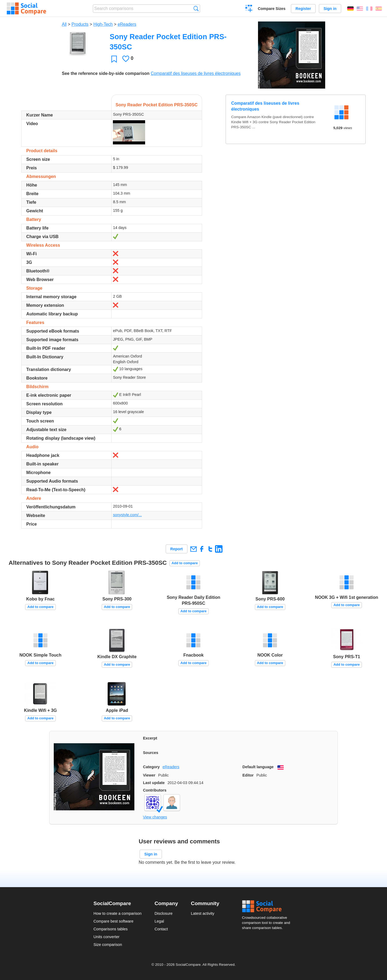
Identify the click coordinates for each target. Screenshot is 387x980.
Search (196, 8)
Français (369, 9)
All (64, 24)
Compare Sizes (272, 9)
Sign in (330, 9)
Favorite (114, 59)
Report (177, 549)
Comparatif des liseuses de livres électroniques (196, 73)
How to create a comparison (118, 913)
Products (80, 24)
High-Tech (103, 24)
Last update (154, 783)
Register (303, 9)
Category (151, 767)
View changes (155, 817)
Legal (159, 921)
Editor (248, 775)
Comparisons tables (111, 929)
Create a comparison (249, 9)
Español (379, 9)
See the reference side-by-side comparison (106, 73)
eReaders (127, 24)
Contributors (155, 790)
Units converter (107, 937)
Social (268, 906)
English (360, 9)
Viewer (149, 775)
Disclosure (164, 913)
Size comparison (108, 945)
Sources (151, 753)
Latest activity (203, 913)
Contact (161, 929)
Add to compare (184, 563)
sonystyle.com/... (127, 515)
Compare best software (114, 921)
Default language (258, 767)
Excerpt (150, 738)
